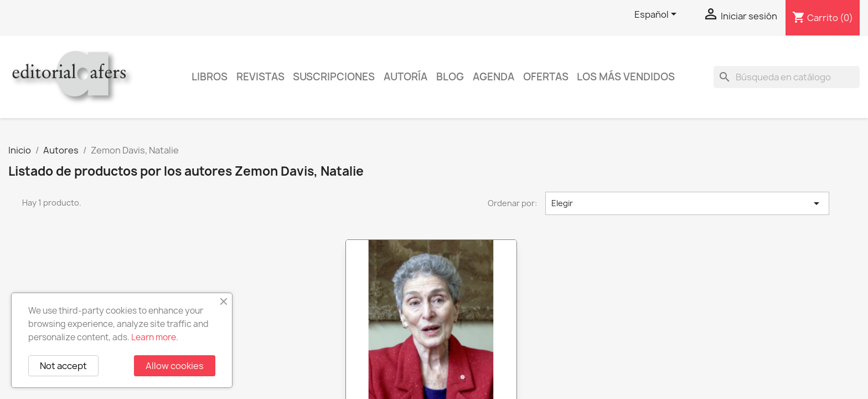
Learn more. (155, 337)
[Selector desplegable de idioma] (657, 15)
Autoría (405, 77)
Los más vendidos (626, 77)
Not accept (63, 366)
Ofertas (546, 77)
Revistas (260, 77)
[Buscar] (787, 77)
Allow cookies (175, 366)
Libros (210, 77)
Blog (450, 77)
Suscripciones (334, 77)
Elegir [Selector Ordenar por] (687, 203)
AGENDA (494, 77)
